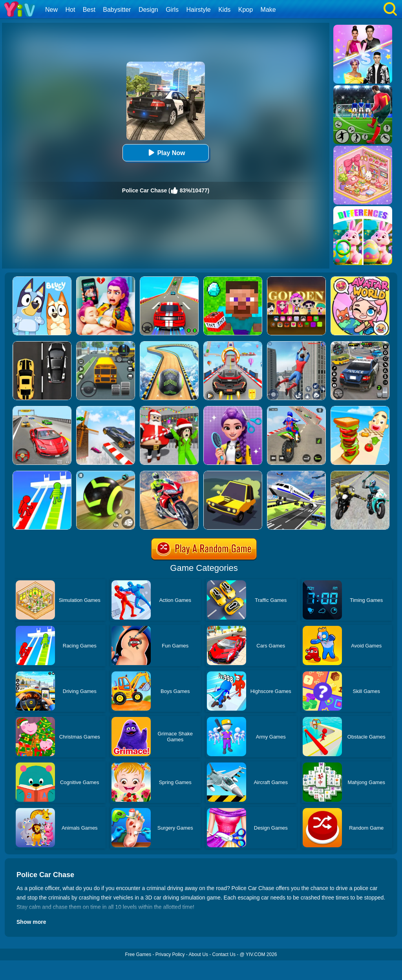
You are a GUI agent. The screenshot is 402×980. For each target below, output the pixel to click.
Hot (70, 10)
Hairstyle (199, 10)
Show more (31, 922)
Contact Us (224, 954)
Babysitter (117, 10)
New (51, 10)
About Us (198, 954)
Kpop (246, 10)
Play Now (165, 153)
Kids (224, 10)
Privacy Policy (170, 954)
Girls (172, 10)
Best (89, 10)
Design (148, 10)
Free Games (138, 954)
